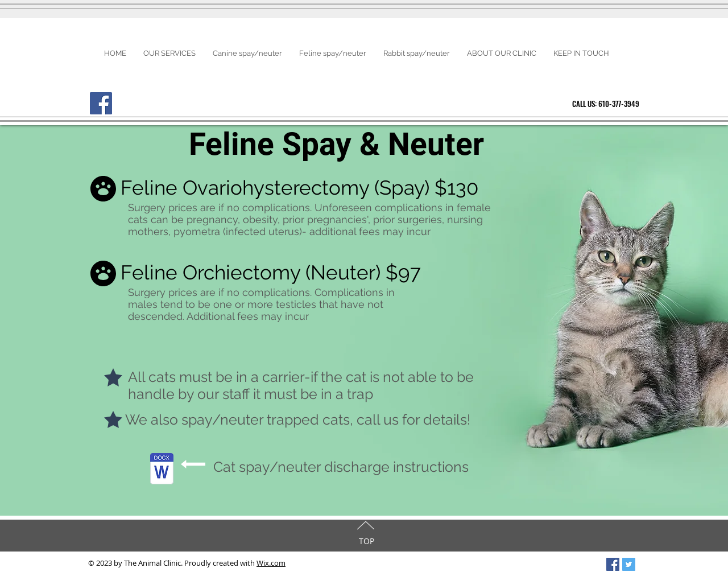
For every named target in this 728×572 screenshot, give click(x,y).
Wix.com (271, 563)
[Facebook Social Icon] (613, 564)
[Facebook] (101, 103)
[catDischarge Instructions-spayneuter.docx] (162, 470)
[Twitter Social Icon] (629, 564)
